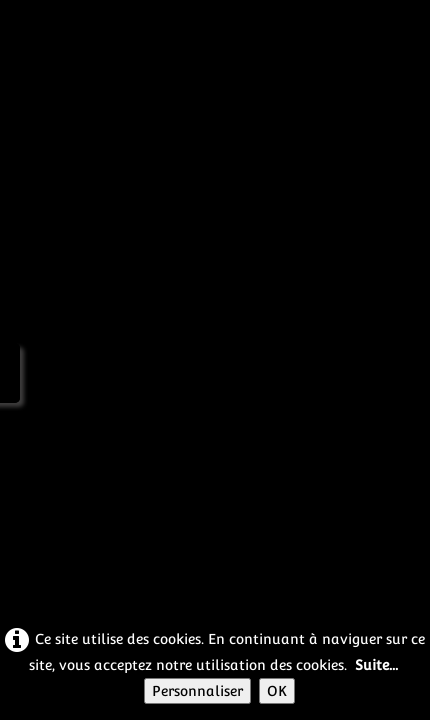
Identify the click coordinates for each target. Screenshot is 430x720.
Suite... (376, 665)
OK (277, 691)
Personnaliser (197, 691)
